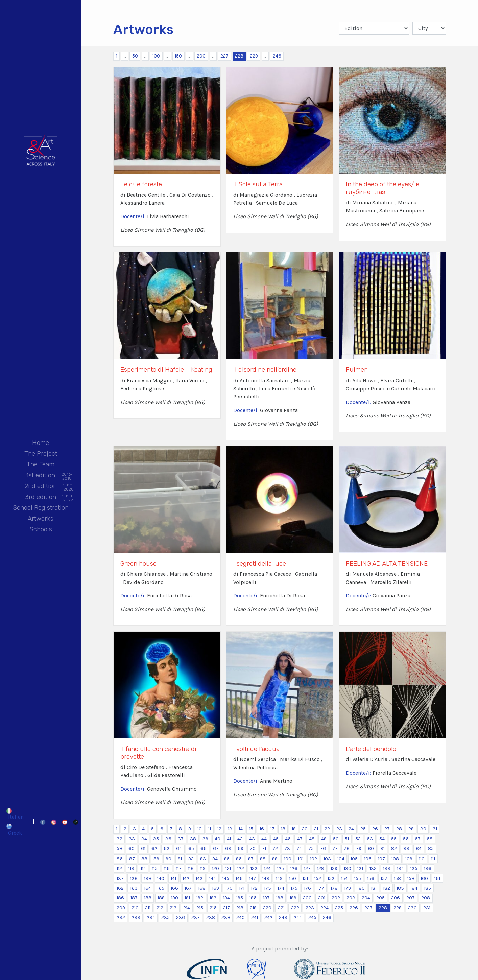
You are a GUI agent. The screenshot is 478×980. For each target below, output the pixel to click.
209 (121, 908)
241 (255, 918)
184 (414, 888)
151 (305, 878)
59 (119, 849)
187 (134, 898)
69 (241, 849)
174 (281, 888)
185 (427, 888)
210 (135, 908)
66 (204, 849)
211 (148, 908)
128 (321, 869)
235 (165, 918)
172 (254, 888)
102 (314, 859)
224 (325, 908)
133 (387, 869)
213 (173, 908)
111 (433, 859)
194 (226, 898)
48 (312, 839)
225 (339, 908)
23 (339, 829)
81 (383, 849)
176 (307, 888)
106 (368, 859)
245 (312, 918)
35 (156, 839)
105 (354, 859)
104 (341, 859)
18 (283, 829)
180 (361, 888)
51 (347, 839)
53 (370, 839)
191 (187, 898)
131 (360, 869)
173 (268, 888)
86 (120, 859)
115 (155, 869)
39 (205, 839)
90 (169, 859)
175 (294, 888)
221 (281, 908)
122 (241, 869)
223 (310, 908)
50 (135, 56)
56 (406, 839)
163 (134, 888)
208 (426, 898)
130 (348, 869)
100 (156, 56)
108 (395, 859)
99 (275, 859)
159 (411, 878)
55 (394, 839)
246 (277, 56)
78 (347, 849)
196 (253, 898)
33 (132, 839)
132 (373, 869)
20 (305, 829)
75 (311, 849)
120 (216, 869)
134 (400, 869)
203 (351, 898)
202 (336, 898)
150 (178, 56)
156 (371, 878)
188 (148, 898)
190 (175, 898)
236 (181, 918)
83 (406, 849)
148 (266, 878)
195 (240, 898)
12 (219, 829)
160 (424, 878)
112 (119, 869)
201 (322, 898)
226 (354, 908)
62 (154, 849)
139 (148, 878)
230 (412, 908)
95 (227, 859)
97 (251, 859)
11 (210, 829)
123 (254, 869)
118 (191, 869)
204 (366, 898)
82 (394, 849)
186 (120, 898)
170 (229, 888)
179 (348, 888)
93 (203, 859)
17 (272, 829)
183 (400, 888)
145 (226, 878)
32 (119, 839)
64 (179, 849)
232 (121, 918)
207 (411, 898)
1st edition (41, 476)
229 (254, 56)
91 (180, 859)
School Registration (41, 508)
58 (430, 839)
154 (344, 878)
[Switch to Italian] (15, 814)
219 (253, 908)
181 (374, 888)
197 (266, 898)
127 (307, 869)
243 (283, 918)
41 (229, 839)
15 (251, 829)
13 (230, 829)
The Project (41, 453)
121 (228, 869)
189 (161, 898)
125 (281, 869)
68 (228, 849)
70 (253, 849)
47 (300, 839)
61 (143, 849)
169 (216, 888)
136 (428, 869)
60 (132, 849)
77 (335, 849)
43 (252, 839)
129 (334, 869)
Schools (41, 529)
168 (202, 888)
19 (294, 829)
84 (419, 849)
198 (280, 898)
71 (264, 849)
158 (397, 878)
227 (224, 56)
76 (323, 849)
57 (418, 839)
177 (321, 888)
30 (423, 829)
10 (200, 829)
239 (226, 918)
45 (276, 839)
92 (191, 859)
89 (156, 859)
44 (264, 839)
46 (288, 839)
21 (316, 829)
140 (161, 878)
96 (239, 859)
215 (200, 908)
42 (240, 839)
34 (144, 839)
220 (267, 908)
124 (267, 869)
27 (387, 829)
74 (299, 849)
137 (120, 878)
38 (193, 839)
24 (351, 829)
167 (188, 888)
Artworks (41, 518)
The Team (41, 464)
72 (275, 849)
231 (427, 908)
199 (293, 898)
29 (411, 829)
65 (191, 849)
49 (324, 839)
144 (213, 878)
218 (240, 908)
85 (431, 849)
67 (216, 849)
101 (301, 859)
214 (187, 908)
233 (136, 918)
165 (161, 888)
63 (167, 849)
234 (151, 918)
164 (148, 888)
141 (173, 878)
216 (213, 908)
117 (179, 869)
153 (331, 878)
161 (437, 878)
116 (167, 869)
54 (382, 839)
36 (168, 839)
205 (380, 898)
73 (287, 849)
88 (144, 859)
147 (253, 878)
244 (298, 918)
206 (396, 898)
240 (241, 918)
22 (327, 829)
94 (215, 859)
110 (422, 859)
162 (120, 888)
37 (181, 839)
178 (334, 888)
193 (213, 898)
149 (279, 878)
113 (131, 869)
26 (375, 829)
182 (387, 888)
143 (199, 878)
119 (203, 869)
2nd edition (41, 487)
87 (132, 859)
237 (196, 918)
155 (358, 878)
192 (200, 898)
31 (435, 829)
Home (41, 443)
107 (381, 859)
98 (263, 859)
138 (134, 878)
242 (268, 918)
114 (143, 869)
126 (294, 869)
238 (211, 918)
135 (414, 869)
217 (226, 908)
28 (399, 829)
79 (359, 849)
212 (160, 908)
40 (218, 839)
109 (409, 859)
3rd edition (41, 497)
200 (201, 56)
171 (242, 888)
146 (239, 878)
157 (384, 878)
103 (327, 859)
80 (371, 849)
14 (241, 829)
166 (174, 888)
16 (262, 829)
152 (318, 878)
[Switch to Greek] (15, 829)
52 (358, 839)
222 (295, 908)
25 (363, 829)
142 (186, 878)
